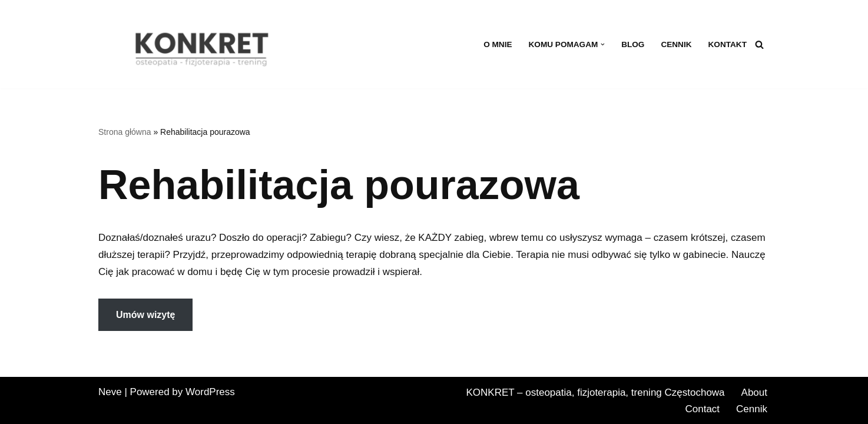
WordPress (210, 392)
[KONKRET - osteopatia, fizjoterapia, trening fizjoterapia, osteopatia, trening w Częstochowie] (204, 49)
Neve (110, 392)
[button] (603, 44)
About (754, 392)
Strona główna (125, 132)
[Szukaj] (759, 44)
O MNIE (498, 44)
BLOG (633, 44)
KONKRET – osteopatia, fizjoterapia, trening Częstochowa (595, 392)
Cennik (676, 44)
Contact (702, 409)
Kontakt (728, 44)
